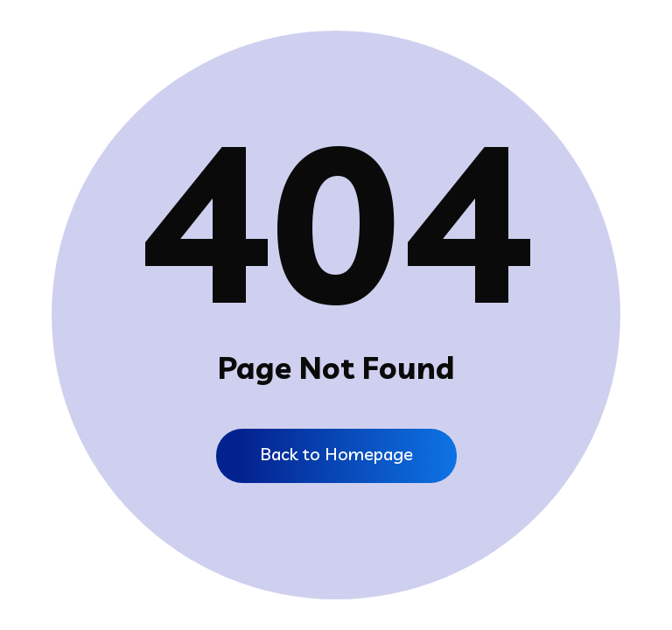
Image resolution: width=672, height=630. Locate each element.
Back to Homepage (336, 454)
